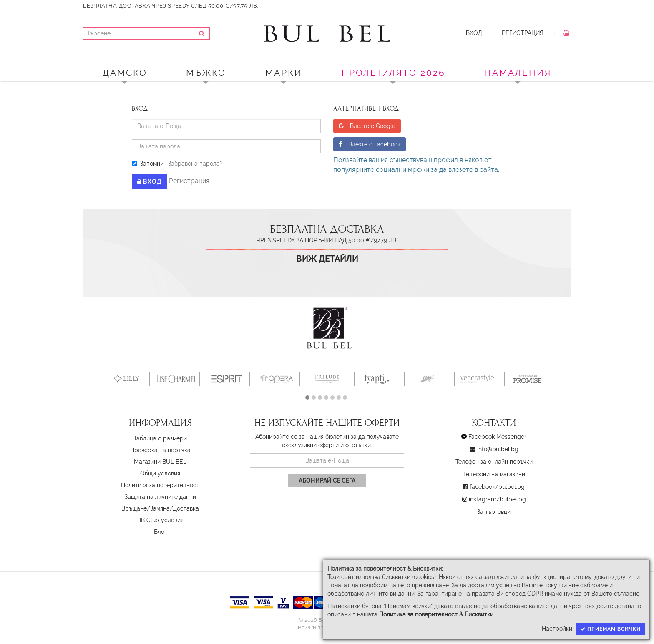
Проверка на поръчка (160, 450)
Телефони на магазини (494, 474)
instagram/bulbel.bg (497, 499)
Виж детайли (327, 259)
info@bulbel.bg (498, 449)
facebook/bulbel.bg (497, 487)
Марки (284, 73)
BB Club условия (160, 520)
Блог (160, 532)
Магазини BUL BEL (160, 462)
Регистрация (523, 33)
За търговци (494, 512)
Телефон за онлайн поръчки (494, 462)
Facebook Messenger (497, 437)
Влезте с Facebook (370, 144)
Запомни (148, 164)
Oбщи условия (160, 473)
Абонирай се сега (327, 480)
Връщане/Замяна (146, 508)
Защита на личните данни (160, 497)
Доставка (186, 508)
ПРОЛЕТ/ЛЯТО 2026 (394, 73)
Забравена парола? (195, 164)
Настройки (557, 629)
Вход (474, 33)
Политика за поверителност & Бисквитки (436, 614)
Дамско (125, 73)
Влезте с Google (367, 126)
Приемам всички (610, 629)
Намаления (518, 73)
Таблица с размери (160, 438)
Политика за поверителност (160, 485)
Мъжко (206, 73)
